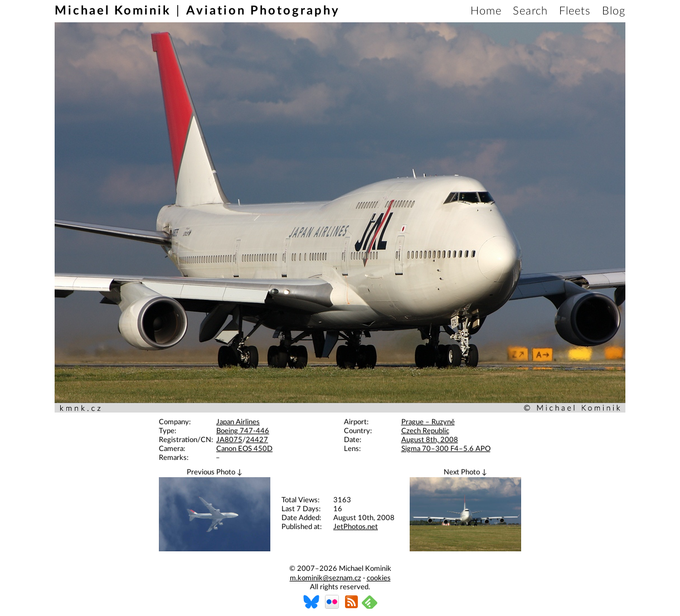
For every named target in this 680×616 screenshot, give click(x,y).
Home (486, 11)
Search (530, 11)
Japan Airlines (238, 422)
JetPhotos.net (356, 527)
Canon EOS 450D (244, 449)
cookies (379, 578)
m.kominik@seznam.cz (326, 578)
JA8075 (229, 440)
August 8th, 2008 (430, 440)
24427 (257, 440)
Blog (614, 11)
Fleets (575, 11)
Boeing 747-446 (243, 431)
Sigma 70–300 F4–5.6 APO (446, 449)
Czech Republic (425, 431)
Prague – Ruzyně (428, 422)
